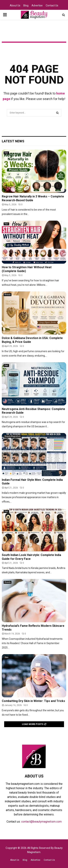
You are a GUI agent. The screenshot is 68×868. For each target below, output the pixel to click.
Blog (26, 5)
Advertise (37, 5)
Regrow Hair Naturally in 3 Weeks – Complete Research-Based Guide (33, 198)
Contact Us (52, 5)
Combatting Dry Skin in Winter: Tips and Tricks (33, 701)
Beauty (8, 295)
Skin (6, 657)
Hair (6, 153)
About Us (15, 5)
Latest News (13, 141)
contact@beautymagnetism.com (41, 822)
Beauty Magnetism (13, 436)
